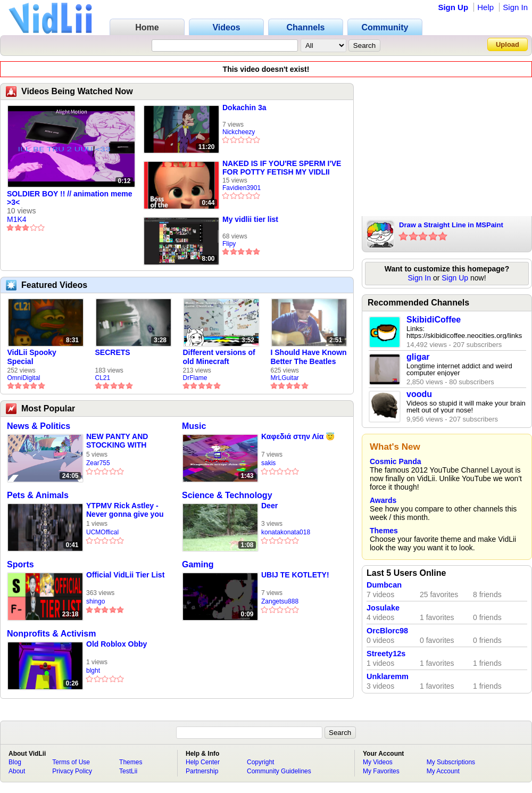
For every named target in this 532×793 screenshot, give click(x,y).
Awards (383, 500)
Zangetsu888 (280, 601)
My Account (443, 771)
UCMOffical (102, 532)
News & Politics (39, 426)
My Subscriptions (451, 762)
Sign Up (453, 7)
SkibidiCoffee (434, 320)
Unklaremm (388, 676)
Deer (269, 506)
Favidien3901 (242, 188)
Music (194, 426)
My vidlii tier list (250, 219)
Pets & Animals (38, 495)
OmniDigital (24, 378)
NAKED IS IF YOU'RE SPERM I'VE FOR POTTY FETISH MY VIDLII (282, 168)
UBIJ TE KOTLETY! (295, 575)
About (17, 771)
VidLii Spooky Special (32, 357)
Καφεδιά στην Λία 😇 (298, 436)
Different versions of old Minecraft (219, 357)
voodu (419, 394)
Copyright (260, 762)
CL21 (103, 378)
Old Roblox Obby (117, 644)
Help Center (203, 762)
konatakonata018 (286, 532)
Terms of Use (71, 762)
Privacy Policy (72, 771)
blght (93, 671)
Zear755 (98, 463)
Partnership (202, 771)
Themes (384, 531)
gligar (418, 357)
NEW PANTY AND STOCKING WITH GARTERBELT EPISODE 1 (117, 441)
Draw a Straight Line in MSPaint (451, 225)
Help (485, 7)
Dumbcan (384, 585)
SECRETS (113, 352)
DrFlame (195, 378)
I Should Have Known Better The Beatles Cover (309, 357)
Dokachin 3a (244, 108)
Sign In (515, 7)
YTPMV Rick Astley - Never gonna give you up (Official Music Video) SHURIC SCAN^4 (125, 510)
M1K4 (17, 219)
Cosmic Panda (395, 461)
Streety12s (386, 654)
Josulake (383, 608)
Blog (15, 762)
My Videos (378, 762)
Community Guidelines (279, 771)
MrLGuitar (285, 378)
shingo (95, 601)
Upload (508, 44)
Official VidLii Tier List (125, 575)
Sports (20, 564)
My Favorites (381, 771)
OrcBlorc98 (387, 631)
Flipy (229, 244)
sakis (268, 463)
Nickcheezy (239, 132)
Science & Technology (227, 495)
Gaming (198, 564)
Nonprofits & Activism (51, 634)
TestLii (128, 771)
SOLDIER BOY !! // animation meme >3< (69, 198)
